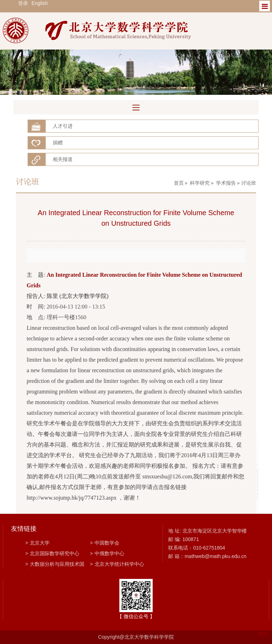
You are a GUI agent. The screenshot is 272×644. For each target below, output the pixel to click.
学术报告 (226, 183)
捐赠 (58, 143)
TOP (263, 630)
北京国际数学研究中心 (52, 553)
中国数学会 (105, 543)
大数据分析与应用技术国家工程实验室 (55, 565)
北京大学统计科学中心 (117, 564)
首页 (179, 183)
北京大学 (37, 543)
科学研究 (200, 183)
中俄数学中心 (107, 553)
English (40, 3)
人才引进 (63, 126)
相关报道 (63, 159)
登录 (23, 3)
